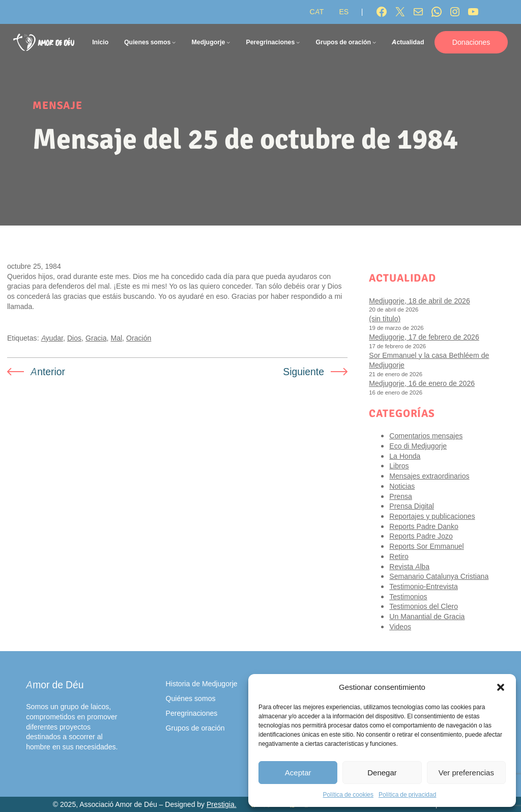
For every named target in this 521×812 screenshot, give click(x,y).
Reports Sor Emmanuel (427, 546)
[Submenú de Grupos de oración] (374, 42)
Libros (399, 466)
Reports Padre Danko (424, 526)
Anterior (48, 372)
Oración (139, 338)
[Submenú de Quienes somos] (174, 42)
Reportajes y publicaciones (432, 516)
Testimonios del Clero (424, 606)
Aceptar (298, 773)
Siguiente (303, 372)
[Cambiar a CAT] (317, 12)
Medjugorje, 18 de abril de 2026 (419, 301)
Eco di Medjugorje (418, 446)
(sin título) (385, 318)
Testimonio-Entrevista (424, 586)
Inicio (100, 42)
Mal (116, 338)
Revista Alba (409, 566)
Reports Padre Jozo (421, 536)
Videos (400, 626)
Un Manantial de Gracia (427, 616)
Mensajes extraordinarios (429, 476)
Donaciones (471, 42)
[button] (501, 687)
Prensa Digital (412, 506)
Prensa (401, 496)
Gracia (96, 338)
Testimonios (408, 596)
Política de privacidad (407, 794)
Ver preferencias (466, 773)
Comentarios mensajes (426, 436)
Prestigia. (222, 804)
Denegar (382, 773)
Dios (74, 338)
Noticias (402, 486)
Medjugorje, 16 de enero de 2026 (422, 383)
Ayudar (52, 338)
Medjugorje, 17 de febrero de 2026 (424, 337)
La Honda (405, 456)
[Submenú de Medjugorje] (228, 42)
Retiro (399, 556)
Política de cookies (348, 794)
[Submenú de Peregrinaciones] (298, 42)
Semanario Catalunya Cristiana (439, 576)
